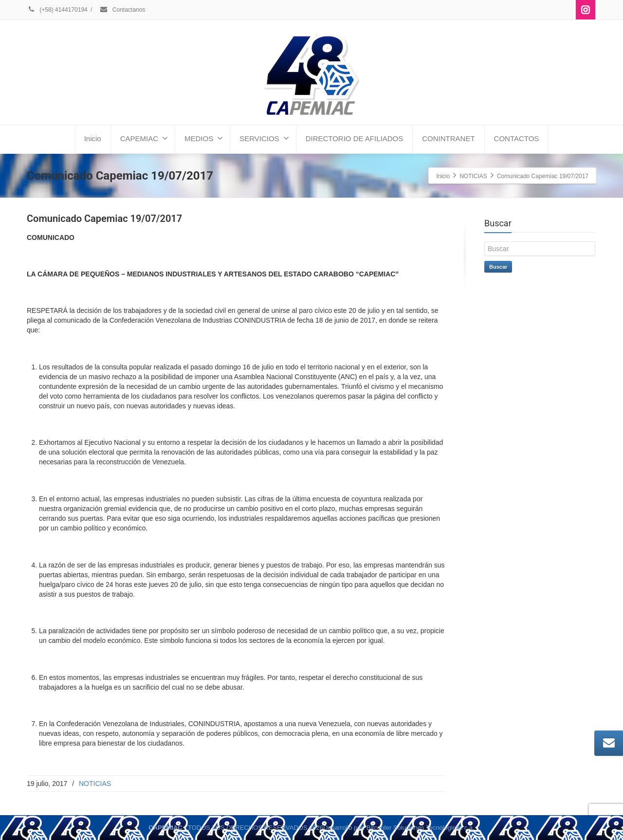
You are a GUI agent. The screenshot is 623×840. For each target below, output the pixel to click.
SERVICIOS (264, 138)
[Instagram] (586, 10)
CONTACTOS (517, 138)
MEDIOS (204, 138)
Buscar (498, 267)
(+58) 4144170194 (57, 10)
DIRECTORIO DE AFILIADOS (355, 138)
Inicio (93, 138)
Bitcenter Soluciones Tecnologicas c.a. (421, 828)
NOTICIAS (95, 784)
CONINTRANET (448, 138)
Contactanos (122, 10)
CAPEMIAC (144, 138)
